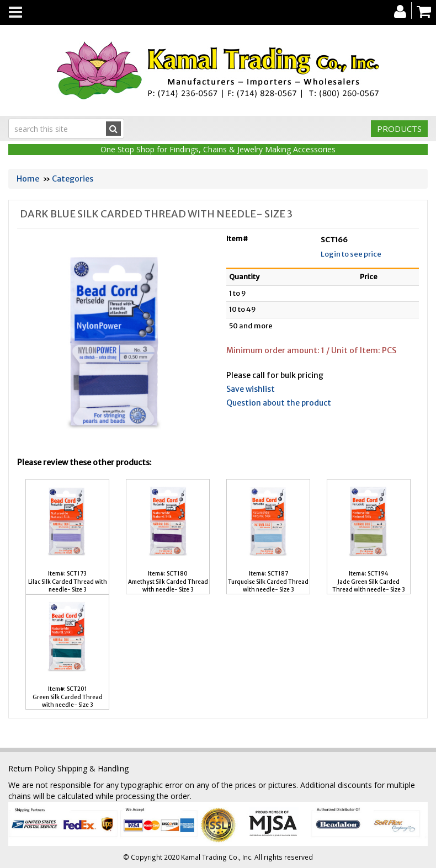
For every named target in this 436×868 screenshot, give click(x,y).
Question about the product (279, 403)
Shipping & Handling (93, 768)
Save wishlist (251, 389)
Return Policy (32, 768)
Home (28, 179)
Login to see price (351, 254)
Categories (73, 179)
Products (399, 129)
